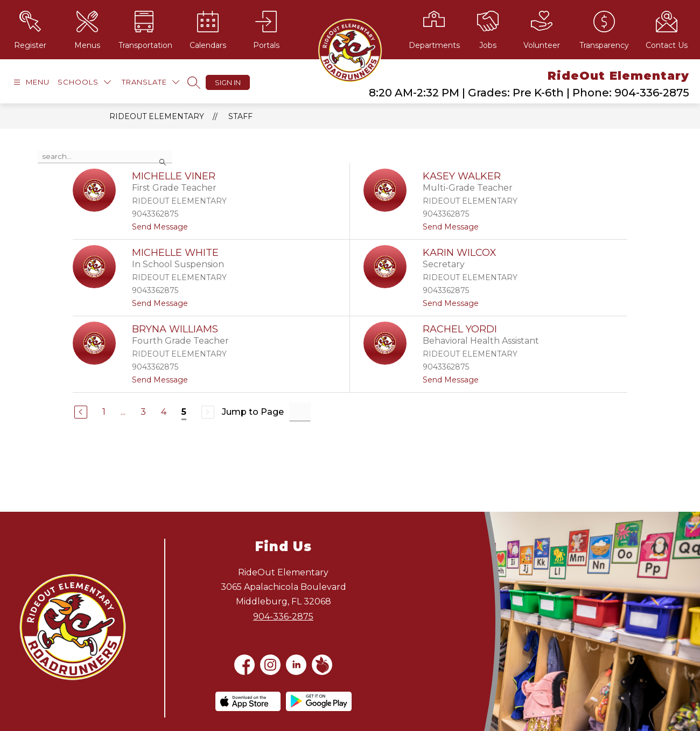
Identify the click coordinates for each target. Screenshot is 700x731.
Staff (240, 116)
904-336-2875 (283, 617)
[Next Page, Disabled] (208, 412)
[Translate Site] (150, 82)
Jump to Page (253, 412)
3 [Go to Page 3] (143, 412)
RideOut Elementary (157, 116)
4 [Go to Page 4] (164, 412)
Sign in (228, 82)
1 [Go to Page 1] (104, 412)
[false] (105, 157)
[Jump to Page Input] (300, 412)
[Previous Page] (81, 412)
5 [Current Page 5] (184, 412)
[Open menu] (30, 82)
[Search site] (194, 82)
